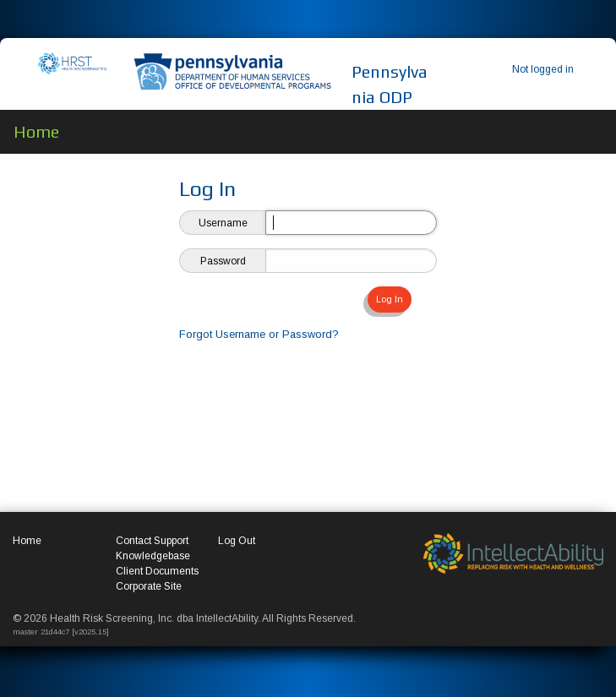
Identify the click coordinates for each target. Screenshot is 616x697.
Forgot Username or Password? (259, 334)
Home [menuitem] (36, 131)
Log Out (237, 541)
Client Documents (157, 571)
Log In (390, 299)
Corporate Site (149, 586)
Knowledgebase (153, 556)
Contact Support (152, 541)
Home (27, 541)
